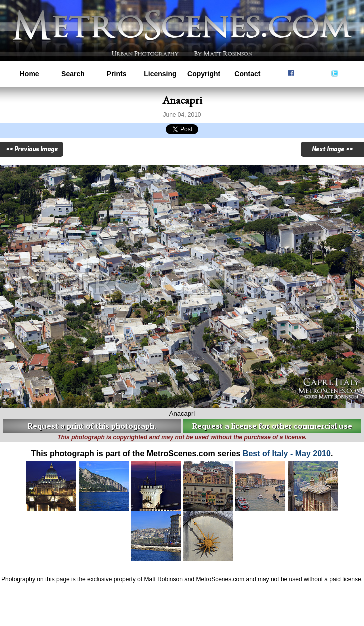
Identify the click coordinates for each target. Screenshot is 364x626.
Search (73, 74)
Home (29, 74)
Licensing (160, 74)
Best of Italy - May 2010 (287, 453)
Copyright (204, 74)
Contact (247, 74)
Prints (117, 74)
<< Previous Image (32, 149)
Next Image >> (332, 149)
